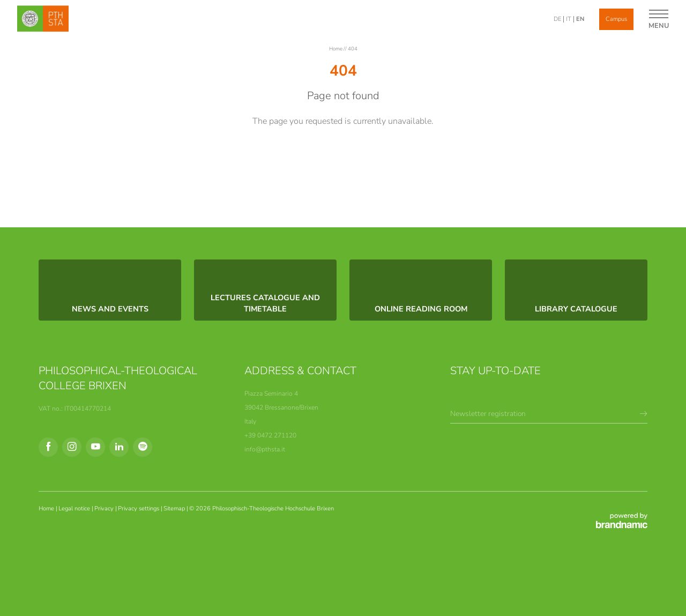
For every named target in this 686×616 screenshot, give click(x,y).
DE (557, 19)
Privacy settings (139, 509)
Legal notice (75, 509)
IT (569, 19)
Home (336, 49)
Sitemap (175, 509)
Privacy (105, 509)
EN (580, 19)
